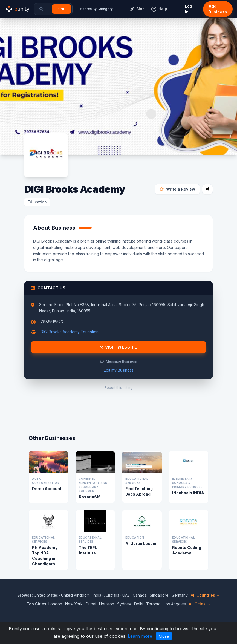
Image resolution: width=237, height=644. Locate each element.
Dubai (91, 604)
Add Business (218, 9)
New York (74, 604)
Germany (180, 595)
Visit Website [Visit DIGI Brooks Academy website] (119, 347)
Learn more (140, 636)
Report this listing (119, 388)
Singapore (159, 595)
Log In (189, 9)
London (55, 604)
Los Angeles (175, 604)
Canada (140, 595)
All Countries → (205, 595)
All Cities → (200, 604)
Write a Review (177, 189)
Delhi (139, 604)
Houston (107, 604)
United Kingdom (75, 595)
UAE (126, 595)
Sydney (124, 604)
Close (164, 636)
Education (37, 202)
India (97, 595)
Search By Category (96, 9)
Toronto (153, 604)
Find (62, 9)
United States (46, 595)
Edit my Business (119, 370)
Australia (112, 595)
